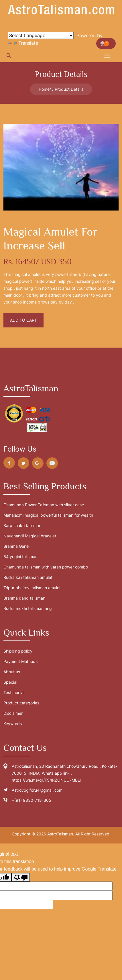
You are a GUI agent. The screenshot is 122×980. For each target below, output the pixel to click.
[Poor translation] (21, 877)
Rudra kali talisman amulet (28, 577)
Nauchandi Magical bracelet (30, 536)
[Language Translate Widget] (41, 35)
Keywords (13, 724)
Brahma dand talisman (24, 598)
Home (44, 89)
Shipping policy (18, 651)
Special (10, 682)
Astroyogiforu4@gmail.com (37, 790)
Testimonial (14, 692)
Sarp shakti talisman (22, 525)
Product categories (21, 703)
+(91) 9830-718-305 (32, 800)
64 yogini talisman (20, 557)
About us (12, 672)
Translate (23, 43)
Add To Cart (23, 320)
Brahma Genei (16, 546)
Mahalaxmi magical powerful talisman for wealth (48, 515)
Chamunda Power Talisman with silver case (44, 505)
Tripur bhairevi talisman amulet (32, 588)
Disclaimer (13, 713)
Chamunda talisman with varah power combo (46, 567)
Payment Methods (20, 661)
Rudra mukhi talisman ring (28, 608)
